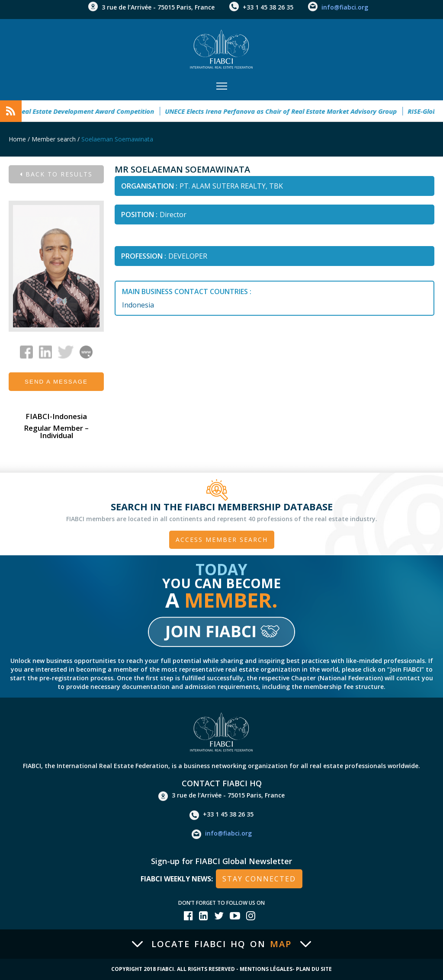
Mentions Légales (266, 969)
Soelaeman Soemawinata (117, 139)
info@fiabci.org (345, 7)
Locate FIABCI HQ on (221, 944)
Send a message (56, 382)
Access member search (222, 540)
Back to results (56, 174)
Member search (54, 139)
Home (17, 139)
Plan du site (314, 969)
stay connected (259, 879)
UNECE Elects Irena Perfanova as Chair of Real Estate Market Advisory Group (284, 111)
